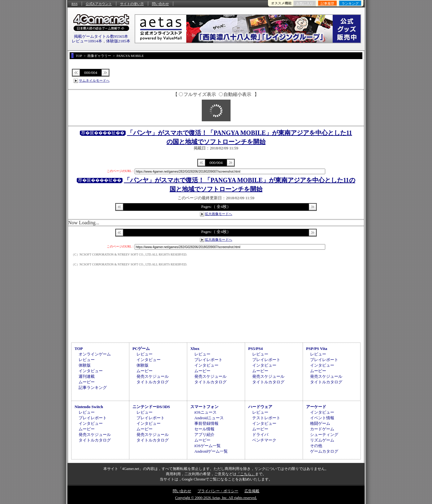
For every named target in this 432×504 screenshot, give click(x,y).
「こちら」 (246, 474)
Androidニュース (209, 418)
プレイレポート (208, 360)
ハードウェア (260, 407)
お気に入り (305, 3)
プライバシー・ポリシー (218, 491)
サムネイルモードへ (94, 80)
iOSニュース (205, 412)
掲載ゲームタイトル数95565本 (101, 36)
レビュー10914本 (87, 41)
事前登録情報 (206, 423)
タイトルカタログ (153, 382)
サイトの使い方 (132, 4)
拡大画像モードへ (218, 214)
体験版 (85, 365)
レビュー (87, 360)
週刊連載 (87, 376)
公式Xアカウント (99, 4)
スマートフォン (204, 407)
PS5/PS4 (255, 349)
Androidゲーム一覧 (211, 451)
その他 (316, 446)
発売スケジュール (153, 376)
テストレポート (266, 418)
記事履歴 (327, 3)
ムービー (87, 382)
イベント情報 (322, 418)
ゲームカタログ (324, 451)
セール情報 (204, 429)
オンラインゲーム (95, 354)
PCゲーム (141, 349)
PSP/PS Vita (317, 349)
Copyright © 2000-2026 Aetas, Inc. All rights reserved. (216, 498)
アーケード (316, 407)
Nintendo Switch (89, 407)
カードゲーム (322, 429)
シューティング (324, 435)
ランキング (350, 3)
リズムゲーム (322, 440)
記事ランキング (93, 388)
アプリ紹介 (204, 435)
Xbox (195, 349)
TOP (79, 349)
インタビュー (91, 371)
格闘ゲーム (320, 423)
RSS (75, 4)
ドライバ (260, 435)
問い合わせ (160, 4)
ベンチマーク (264, 440)
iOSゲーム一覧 (207, 446)
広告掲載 (252, 491)
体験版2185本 (118, 41)
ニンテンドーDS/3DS (151, 407)
